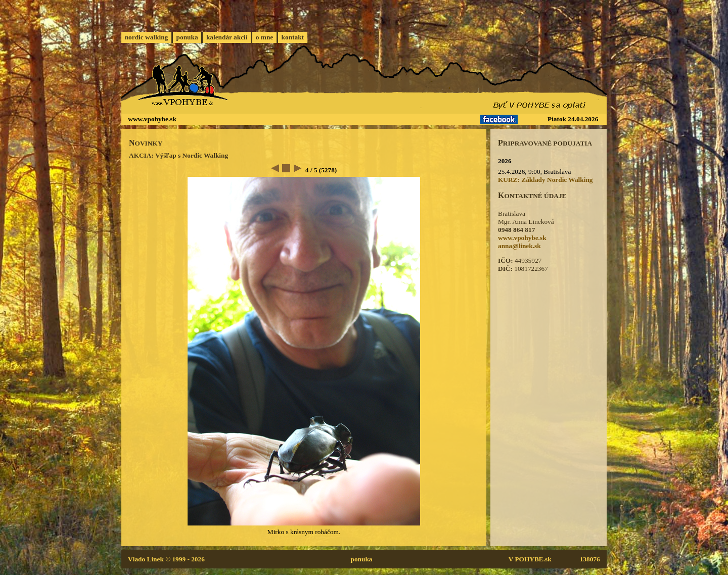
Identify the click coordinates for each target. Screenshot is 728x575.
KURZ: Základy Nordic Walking (545, 180)
